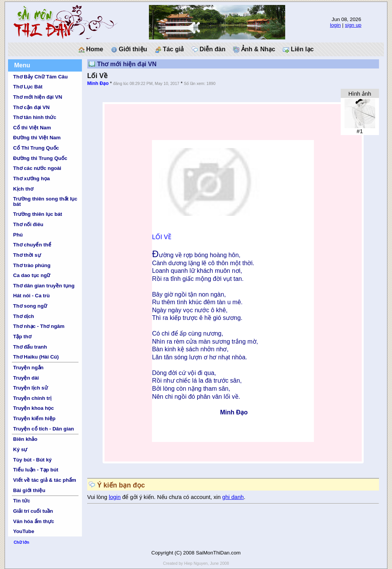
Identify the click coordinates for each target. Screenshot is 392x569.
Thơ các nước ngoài (37, 168)
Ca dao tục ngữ (32, 275)
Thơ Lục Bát (28, 87)
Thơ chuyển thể (32, 245)
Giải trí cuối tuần (33, 511)
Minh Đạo (98, 83)
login (335, 25)
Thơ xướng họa (31, 179)
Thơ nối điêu (28, 224)
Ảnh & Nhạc (254, 49)
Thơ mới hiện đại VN (38, 97)
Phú (18, 235)
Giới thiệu (129, 49)
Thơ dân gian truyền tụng (44, 286)
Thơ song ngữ (30, 306)
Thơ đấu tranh (30, 347)
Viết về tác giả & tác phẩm (45, 480)
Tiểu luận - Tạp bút (36, 470)
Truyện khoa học (33, 408)
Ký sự (20, 449)
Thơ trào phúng (32, 265)
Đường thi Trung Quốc (40, 158)
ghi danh (233, 497)
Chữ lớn (22, 542)
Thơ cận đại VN (31, 107)
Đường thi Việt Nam (37, 138)
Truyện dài (26, 378)
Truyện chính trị (32, 398)
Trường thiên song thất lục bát (45, 201)
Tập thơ (22, 337)
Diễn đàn (209, 49)
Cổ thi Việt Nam (32, 128)
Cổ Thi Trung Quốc (36, 148)
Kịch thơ (23, 189)
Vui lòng (98, 497)
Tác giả (170, 49)
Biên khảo (25, 439)
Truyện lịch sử (30, 388)
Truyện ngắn (28, 368)
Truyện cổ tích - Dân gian (43, 429)
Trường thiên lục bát (38, 214)
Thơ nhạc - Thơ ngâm (39, 326)
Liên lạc (298, 49)
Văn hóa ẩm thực (33, 521)
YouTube (24, 531)
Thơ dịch (24, 316)
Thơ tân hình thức (35, 117)
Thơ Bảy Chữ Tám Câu (40, 77)
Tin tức (21, 501)
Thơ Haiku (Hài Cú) (36, 357)
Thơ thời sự (27, 255)
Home (91, 49)
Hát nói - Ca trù (31, 296)
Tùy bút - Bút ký (32, 460)
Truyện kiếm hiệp (34, 418)
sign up (353, 25)
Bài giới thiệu (29, 490)
